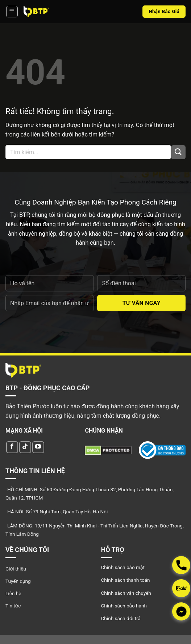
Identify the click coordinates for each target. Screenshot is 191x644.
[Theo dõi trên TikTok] (25, 447)
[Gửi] (178, 152)
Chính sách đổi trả (121, 618)
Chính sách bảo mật (123, 567)
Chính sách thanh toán (126, 580)
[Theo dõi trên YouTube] (38, 447)
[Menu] (12, 12)
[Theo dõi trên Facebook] (12, 447)
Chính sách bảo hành (124, 606)
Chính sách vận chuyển (126, 593)
